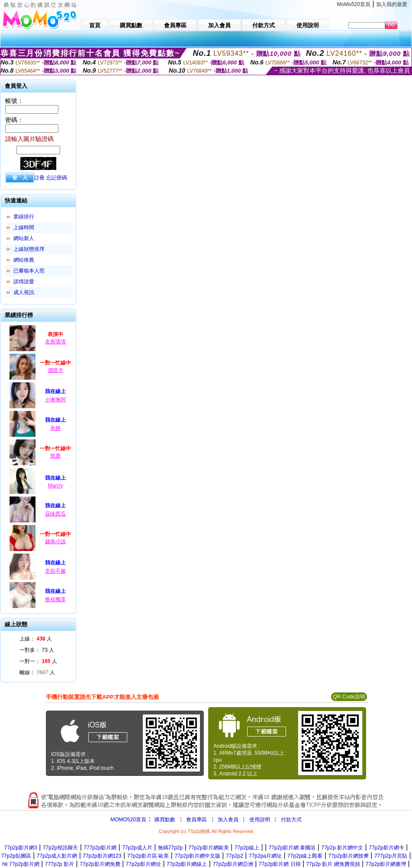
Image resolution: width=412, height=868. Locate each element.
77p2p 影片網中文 (342, 848)
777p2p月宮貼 (391, 856)
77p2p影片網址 (143, 864)
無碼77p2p (170, 848)
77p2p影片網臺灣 (386, 864)
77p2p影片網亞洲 (233, 864)
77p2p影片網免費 (100, 864)
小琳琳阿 (55, 400)
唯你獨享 (55, 599)
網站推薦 (24, 260)
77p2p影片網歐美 (208, 848)
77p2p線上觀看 (305, 856)
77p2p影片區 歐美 (148, 856)
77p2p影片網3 (21, 848)
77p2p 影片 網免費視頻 (333, 864)
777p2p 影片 (60, 864)
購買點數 (164, 820)
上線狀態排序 (29, 249)
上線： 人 (36, 639)
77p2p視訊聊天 (60, 848)
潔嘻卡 (55, 370)
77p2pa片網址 (265, 856)
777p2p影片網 (100, 848)
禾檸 (55, 428)
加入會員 (228, 820)
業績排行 (24, 217)
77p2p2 (235, 856)
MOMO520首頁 (128, 820)
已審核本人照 (29, 271)
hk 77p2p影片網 (21, 864)
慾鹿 (55, 456)
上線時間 (24, 227)
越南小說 (55, 541)
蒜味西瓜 (55, 514)
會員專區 (196, 820)
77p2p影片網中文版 (197, 856)
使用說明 (260, 820)
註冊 (39, 178)
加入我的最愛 (392, 4)
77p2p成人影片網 (57, 856)
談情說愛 (24, 282)
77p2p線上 (247, 848)
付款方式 (291, 820)
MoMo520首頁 (354, 4)
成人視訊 (24, 292)
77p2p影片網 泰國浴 (292, 848)
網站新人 (24, 238)
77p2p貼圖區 (16, 856)
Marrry (56, 486)
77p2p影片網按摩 (348, 856)
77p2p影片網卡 (386, 848)
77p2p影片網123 (102, 856)
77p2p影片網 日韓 (280, 864)
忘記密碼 (57, 178)
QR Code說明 (349, 697)
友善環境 (55, 342)
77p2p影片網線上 (187, 864)
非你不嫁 (55, 571)
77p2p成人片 (137, 848)
